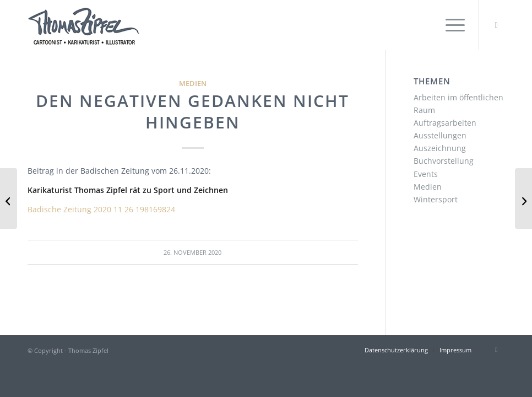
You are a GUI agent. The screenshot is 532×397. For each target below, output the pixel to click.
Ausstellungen (440, 135)
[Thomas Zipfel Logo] (83, 25)
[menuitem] (450, 25)
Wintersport (436, 199)
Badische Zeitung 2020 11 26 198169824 (101, 209)
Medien (193, 84)
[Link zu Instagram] (496, 25)
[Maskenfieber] (9, 198)
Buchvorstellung (444, 161)
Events (426, 174)
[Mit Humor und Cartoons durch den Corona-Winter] (523, 198)
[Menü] (450, 25)
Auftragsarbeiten (445, 123)
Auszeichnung (440, 148)
